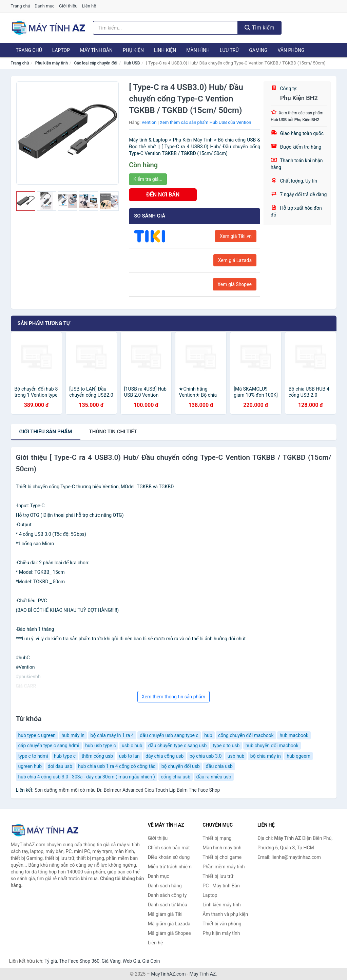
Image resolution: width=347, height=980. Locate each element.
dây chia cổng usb (165, 756)
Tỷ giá (51, 961)
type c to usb (226, 746)
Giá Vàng (111, 961)
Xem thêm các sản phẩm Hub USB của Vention (205, 122)
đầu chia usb (219, 766)
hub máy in (73, 735)
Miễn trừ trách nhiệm (170, 867)
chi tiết (113, 432)
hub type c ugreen (37, 735)
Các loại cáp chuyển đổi (95, 63)
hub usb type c (100, 746)
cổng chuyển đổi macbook (246, 735)
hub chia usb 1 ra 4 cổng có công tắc (117, 766)
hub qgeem (298, 756)
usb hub (236, 756)
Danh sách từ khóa (168, 905)
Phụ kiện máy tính (52, 63)
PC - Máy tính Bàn (221, 886)
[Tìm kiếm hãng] (165, 28)
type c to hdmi (33, 756)
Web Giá (132, 961)
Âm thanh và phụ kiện (225, 914)
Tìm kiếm (259, 28)
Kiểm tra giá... (148, 179)
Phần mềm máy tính (224, 867)
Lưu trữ (229, 50)
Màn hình (198, 50)
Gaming (258, 50)
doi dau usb (60, 766)
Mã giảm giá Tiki (165, 914)
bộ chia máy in (266, 756)
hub (208, 735)
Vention (149, 122)
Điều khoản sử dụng (169, 857)
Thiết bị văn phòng (222, 924)
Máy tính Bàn (96, 50)
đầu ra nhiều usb (214, 777)
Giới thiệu (68, 6)
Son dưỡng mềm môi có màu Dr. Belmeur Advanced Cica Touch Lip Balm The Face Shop (127, 790)
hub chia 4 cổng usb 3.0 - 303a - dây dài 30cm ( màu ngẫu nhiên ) (87, 777)
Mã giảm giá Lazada (169, 924)
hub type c (65, 756)
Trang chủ (21, 6)
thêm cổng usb (97, 756)
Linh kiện (165, 50)
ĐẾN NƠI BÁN (163, 195)
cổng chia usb (176, 777)
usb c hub (132, 746)
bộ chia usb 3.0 (206, 756)
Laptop (61, 50)
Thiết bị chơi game (222, 857)
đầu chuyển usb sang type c (169, 735)
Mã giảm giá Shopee (169, 933)
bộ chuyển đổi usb (181, 766)
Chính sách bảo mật (169, 848)
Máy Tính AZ (203, 974)
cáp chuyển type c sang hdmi (49, 746)
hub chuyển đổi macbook (272, 746)
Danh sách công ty (167, 895)
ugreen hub (30, 766)
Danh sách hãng (165, 886)
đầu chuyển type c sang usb (178, 746)
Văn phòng (291, 50)
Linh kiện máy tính (221, 905)
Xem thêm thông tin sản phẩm (173, 697)
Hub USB (132, 63)
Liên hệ (89, 6)
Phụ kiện (133, 50)
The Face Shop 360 (79, 961)
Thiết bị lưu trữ (218, 876)
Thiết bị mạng (217, 838)
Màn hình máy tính (222, 848)
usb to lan (129, 756)
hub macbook (294, 735)
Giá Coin (151, 961)
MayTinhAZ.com (168, 974)
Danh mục (45, 6)
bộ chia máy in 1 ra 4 (112, 735)
